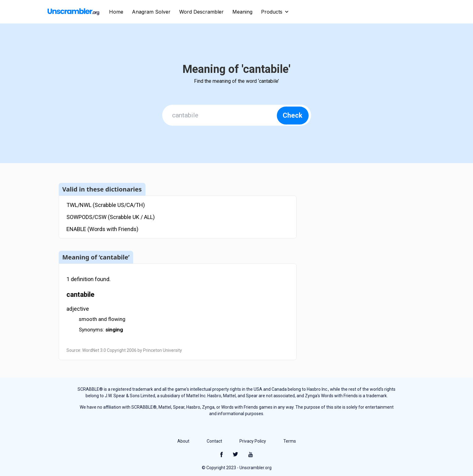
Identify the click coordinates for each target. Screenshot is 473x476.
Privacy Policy (253, 441)
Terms (290, 441)
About (183, 441)
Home (116, 12)
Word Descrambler (201, 12)
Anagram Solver (151, 12)
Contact (214, 441)
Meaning (242, 12)
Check (293, 115)
